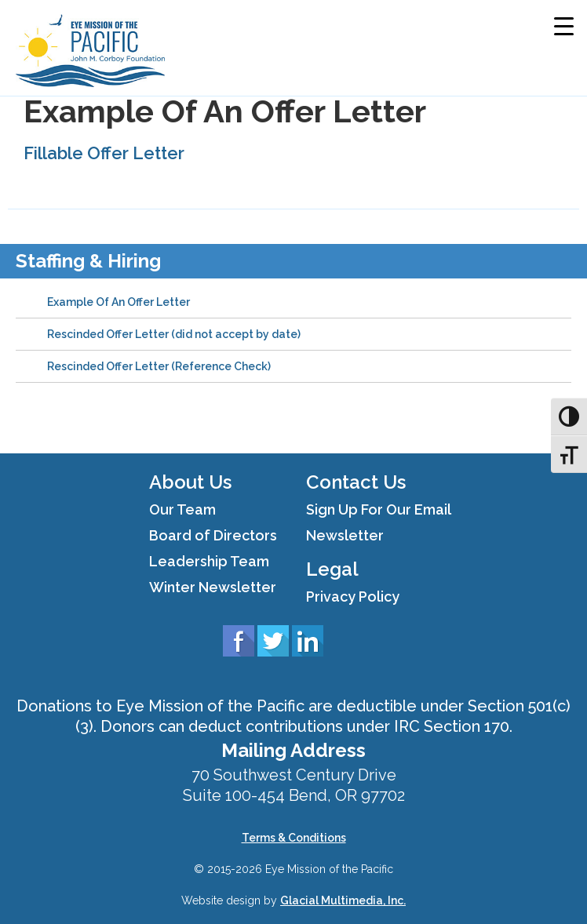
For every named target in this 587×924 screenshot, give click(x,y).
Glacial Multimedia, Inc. (343, 900)
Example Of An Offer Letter (118, 302)
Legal (332, 569)
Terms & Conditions (294, 838)
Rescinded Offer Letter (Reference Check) (159, 366)
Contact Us (356, 482)
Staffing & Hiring (88, 261)
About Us (190, 482)
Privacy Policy (353, 597)
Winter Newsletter (213, 587)
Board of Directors (213, 535)
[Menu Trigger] (564, 25)
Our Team (182, 509)
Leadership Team (209, 561)
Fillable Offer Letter (104, 153)
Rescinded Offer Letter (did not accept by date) (174, 334)
